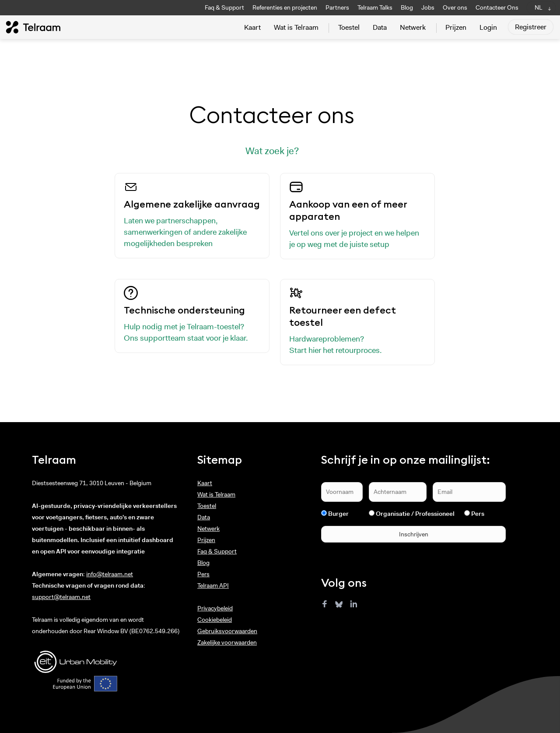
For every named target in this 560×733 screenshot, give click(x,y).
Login (488, 27)
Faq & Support (224, 7)
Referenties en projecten (285, 7)
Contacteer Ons (497, 7)
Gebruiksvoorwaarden (227, 631)
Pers (203, 574)
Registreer (531, 27)
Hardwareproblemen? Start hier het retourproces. (357, 321)
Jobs (428, 7)
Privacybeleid (215, 608)
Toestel (349, 27)
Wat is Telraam (296, 27)
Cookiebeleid (215, 620)
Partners (337, 7)
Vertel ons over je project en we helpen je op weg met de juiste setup (357, 215)
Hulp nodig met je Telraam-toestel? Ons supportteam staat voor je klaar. (192, 315)
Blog (407, 7)
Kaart (252, 27)
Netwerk (413, 27)
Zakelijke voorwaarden (227, 642)
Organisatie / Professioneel (415, 514)
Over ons (455, 7)
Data (380, 27)
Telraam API (213, 585)
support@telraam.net (61, 597)
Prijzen (456, 27)
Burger (338, 514)
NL (539, 7)
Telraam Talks (375, 7)
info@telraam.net (110, 574)
